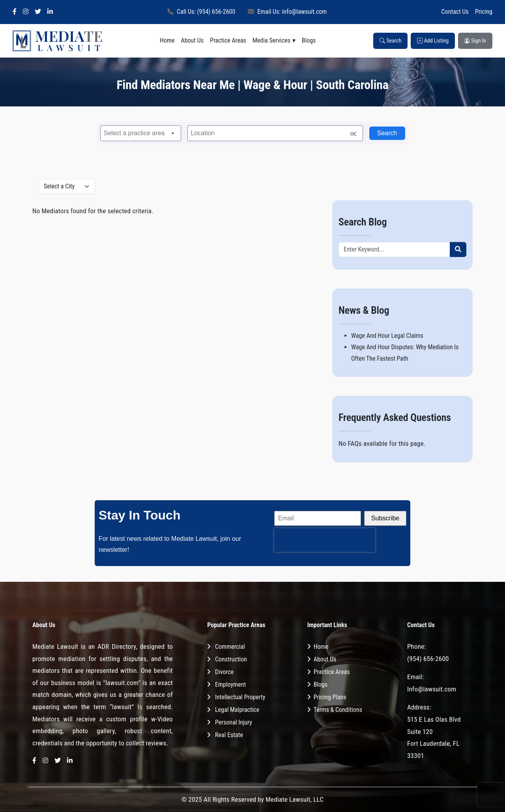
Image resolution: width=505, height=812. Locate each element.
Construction (231, 659)
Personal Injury (234, 722)
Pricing (484, 12)
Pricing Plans (330, 697)
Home (167, 40)
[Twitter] (38, 12)
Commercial (230, 647)
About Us (192, 40)
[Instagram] (26, 12)
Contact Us (455, 12)
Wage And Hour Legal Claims (387, 336)
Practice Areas (228, 40)
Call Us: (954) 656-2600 (201, 12)
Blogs (309, 40)
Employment (230, 684)
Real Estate (229, 735)
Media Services (271, 40)
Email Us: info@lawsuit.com (287, 12)
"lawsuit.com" (122, 683)
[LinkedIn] (50, 12)
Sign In (475, 41)
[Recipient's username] (394, 250)
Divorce (224, 672)
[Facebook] (15, 12)
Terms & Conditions (338, 710)
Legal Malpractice (237, 710)
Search (390, 41)
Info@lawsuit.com (432, 689)
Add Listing (433, 41)
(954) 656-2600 (428, 659)
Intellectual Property (240, 697)
